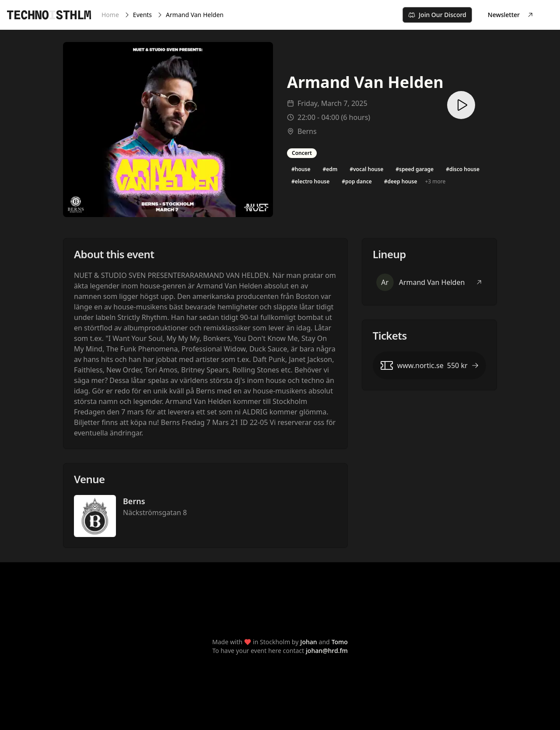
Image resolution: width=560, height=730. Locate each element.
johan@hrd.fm (327, 651)
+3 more (435, 181)
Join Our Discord (437, 15)
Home (110, 15)
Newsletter (511, 15)
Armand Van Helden (195, 15)
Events (142, 15)
